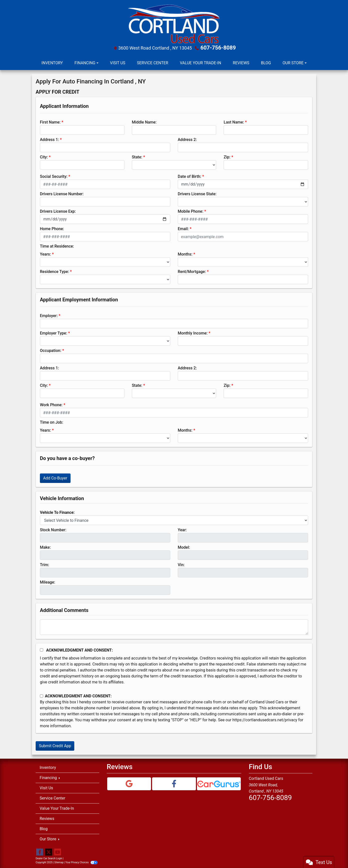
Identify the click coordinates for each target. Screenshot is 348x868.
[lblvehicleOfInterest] (174, 520)
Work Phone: (51, 404)
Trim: (44, 564)
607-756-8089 (218, 48)
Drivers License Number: (62, 193)
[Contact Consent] (42, 696)
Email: (183, 228)
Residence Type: (54, 271)
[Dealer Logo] (174, 24)
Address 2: (187, 139)
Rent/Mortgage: (192, 271)
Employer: (49, 315)
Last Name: (234, 122)
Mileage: (47, 582)
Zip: (227, 157)
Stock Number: (53, 529)
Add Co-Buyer (55, 478)
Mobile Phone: (191, 211)
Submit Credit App (55, 745)
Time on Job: (51, 422)
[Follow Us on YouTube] (58, 852)
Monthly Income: (193, 333)
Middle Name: (144, 122)
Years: (45, 254)
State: (137, 157)
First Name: (50, 122)
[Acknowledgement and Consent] (42, 649)
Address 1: (49, 139)
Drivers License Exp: (58, 211)
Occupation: (51, 350)
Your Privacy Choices (81, 862)
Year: (182, 529)
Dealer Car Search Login (49, 858)
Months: (185, 254)
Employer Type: (53, 333)
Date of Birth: (189, 176)
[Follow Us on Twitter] (49, 852)
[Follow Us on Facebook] (40, 852)
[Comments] (174, 627)
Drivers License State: (197, 193)
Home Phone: (52, 228)
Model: (184, 547)
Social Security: (54, 176)
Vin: (181, 564)
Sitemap (59, 862)
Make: (45, 547)
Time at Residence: (57, 246)
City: (44, 157)
